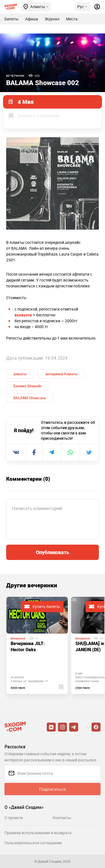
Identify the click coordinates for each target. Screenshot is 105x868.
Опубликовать (53, 552)
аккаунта (23, 315)
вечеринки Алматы (61, 374)
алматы (20, 374)
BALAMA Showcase (30, 398)
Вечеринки (15, 76)
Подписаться (53, 789)
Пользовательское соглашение (33, 843)
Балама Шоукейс (28, 386)
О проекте (14, 818)
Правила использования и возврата (38, 833)
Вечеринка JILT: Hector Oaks (28, 646)
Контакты (62, 818)
